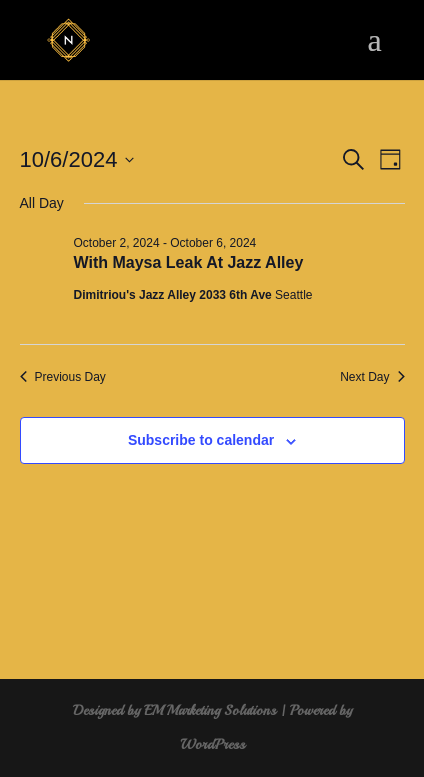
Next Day (372, 377)
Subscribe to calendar (201, 440)
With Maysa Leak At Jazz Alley (189, 262)
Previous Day (63, 377)
